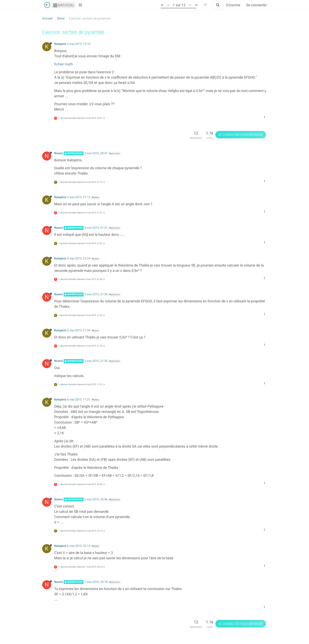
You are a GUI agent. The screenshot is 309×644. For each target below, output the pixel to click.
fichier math (64, 64)
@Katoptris (114, 154)
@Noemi (95, 197)
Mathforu (64, 5)
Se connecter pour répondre (241, 135)
